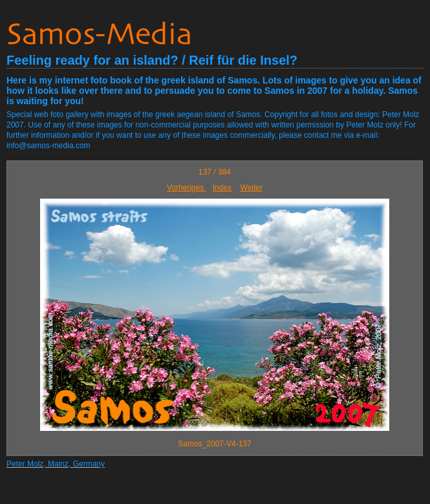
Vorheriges (187, 188)
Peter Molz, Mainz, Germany (56, 464)
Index (222, 188)
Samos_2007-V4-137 (214, 444)
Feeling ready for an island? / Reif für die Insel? (152, 60)
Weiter (251, 188)
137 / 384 (215, 172)
